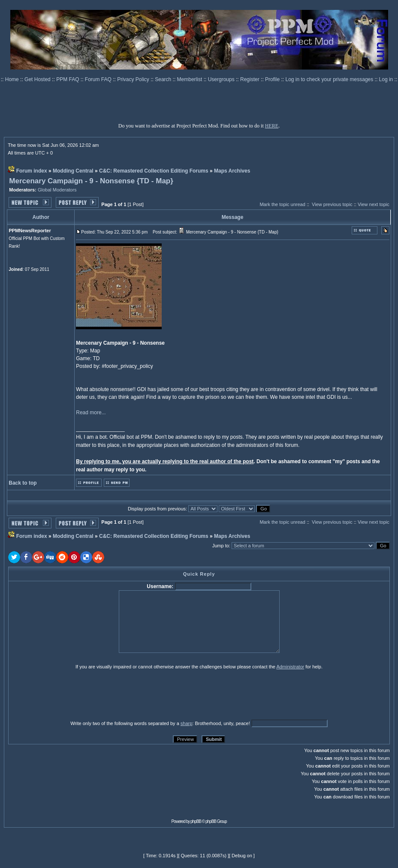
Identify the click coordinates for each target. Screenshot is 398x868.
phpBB (196, 821)
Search (164, 79)
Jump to (221, 546)
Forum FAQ (99, 79)
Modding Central (73, 171)
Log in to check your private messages (330, 79)
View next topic (374, 204)
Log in (386, 79)
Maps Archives (232, 171)
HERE (272, 126)
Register (250, 79)
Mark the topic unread (282, 204)
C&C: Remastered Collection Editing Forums (154, 171)
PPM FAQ (68, 79)
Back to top (23, 483)
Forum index (32, 171)
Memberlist (190, 79)
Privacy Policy (134, 79)
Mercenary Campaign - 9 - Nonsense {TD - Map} (91, 181)
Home (13, 79)
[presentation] (75, 695)
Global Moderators (57, 190)
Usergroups (222, 79)
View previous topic (332, 204)
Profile (273, 79)
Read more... (91, 413)
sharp (187, 723)
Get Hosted (38, 79)
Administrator (290, 667)
